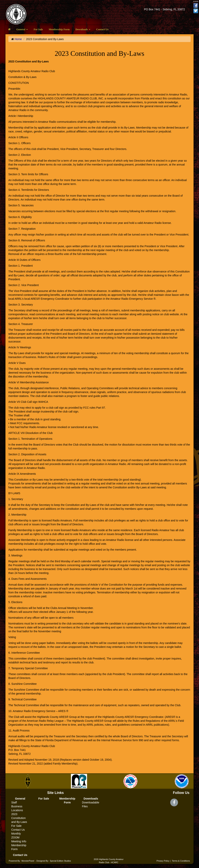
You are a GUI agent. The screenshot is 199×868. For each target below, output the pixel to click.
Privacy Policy (163, 861)
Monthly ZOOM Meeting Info (19, 837)
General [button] (22, 29)
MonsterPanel (28, 861)
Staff (14, 802)
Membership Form (59, 29)
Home (18, 39)
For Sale (38, 29)
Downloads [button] (83, 29)
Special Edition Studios (60, 861)
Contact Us (102, 29)
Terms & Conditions (181, 861)
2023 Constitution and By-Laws (19, 818)
